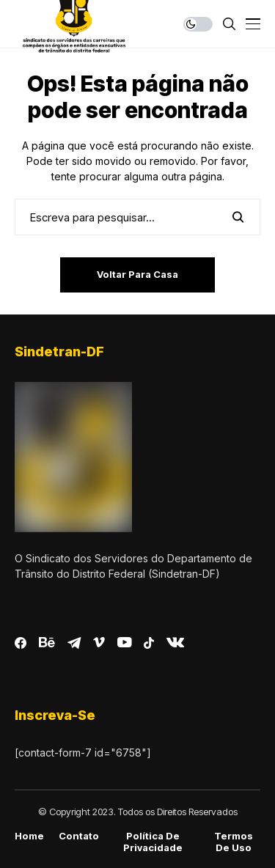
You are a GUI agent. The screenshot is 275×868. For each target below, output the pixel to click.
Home (29, 836)
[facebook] (21, 643)
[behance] (47, 643)
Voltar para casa (137, 274)
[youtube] (124, 643)
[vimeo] (99, 643)
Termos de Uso (234, 842)
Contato (79, 836)
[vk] (175, 643)
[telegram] (74, 643)
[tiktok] (149, 643)
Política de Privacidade (153, 842)
